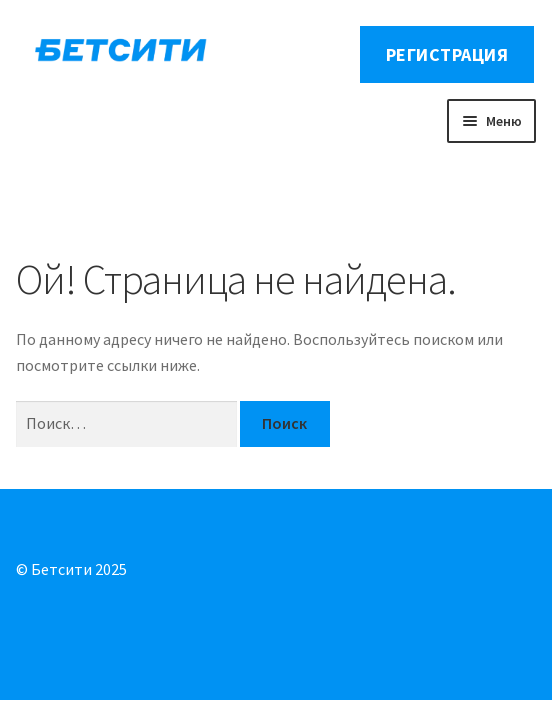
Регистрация (447, 54)
